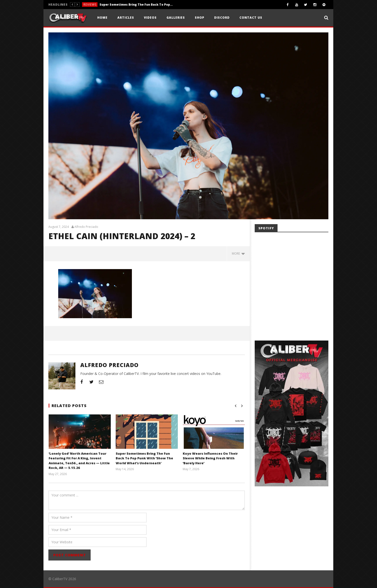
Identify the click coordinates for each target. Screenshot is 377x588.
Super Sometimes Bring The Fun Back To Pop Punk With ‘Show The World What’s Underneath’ (136, 5)
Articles (126, 18)
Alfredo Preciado (86, 227)
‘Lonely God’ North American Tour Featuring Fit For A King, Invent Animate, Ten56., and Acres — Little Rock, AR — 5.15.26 (79, 461)
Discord (222, 18)
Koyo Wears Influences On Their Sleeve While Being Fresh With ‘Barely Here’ (210, 458)
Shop (200, 18)
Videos (150, 18)
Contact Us (251, 18)
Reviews (90, 5)
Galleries (176, 18)
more (238, 253)
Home (102, 18)
